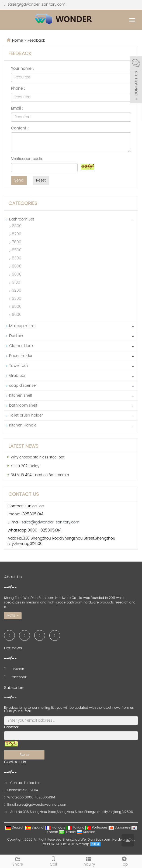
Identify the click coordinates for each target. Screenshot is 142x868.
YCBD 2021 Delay (25, 466)
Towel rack (19, 366)
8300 (17, 258)
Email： (18, 108)
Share (18, 861)
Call (53, 861)
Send (19, 180)
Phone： (19, 89)
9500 (17, 307)
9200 (17, 290)
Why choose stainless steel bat (38, 457)
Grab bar (17, 376)
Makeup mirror (22, 326)
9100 (16, 282)
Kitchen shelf (21, 395)
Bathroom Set (22, 219)
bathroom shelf (23, 405)
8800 (17, 266)
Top (124, 861)
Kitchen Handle (23, 425)
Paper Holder (21, 356)
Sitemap (83, 844)
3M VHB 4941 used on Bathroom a (40, 475)
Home (18, 40)
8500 (17, 250)
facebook (15, 677)
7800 (17, 242)
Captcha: (11, 727)
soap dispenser (23, 386)
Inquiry (89, 861)
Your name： (23, 69)
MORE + (13, 616)
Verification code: (27, 159)
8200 (17, 234)
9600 (17, 315)
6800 (17, 226)
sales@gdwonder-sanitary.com (37, 4)
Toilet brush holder (26, 415)
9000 (17, 274)
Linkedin (14, 669)
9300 (17, 299)
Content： (20, 128)
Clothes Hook (21, 346)
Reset (41, 180)
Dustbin (16, 336)
